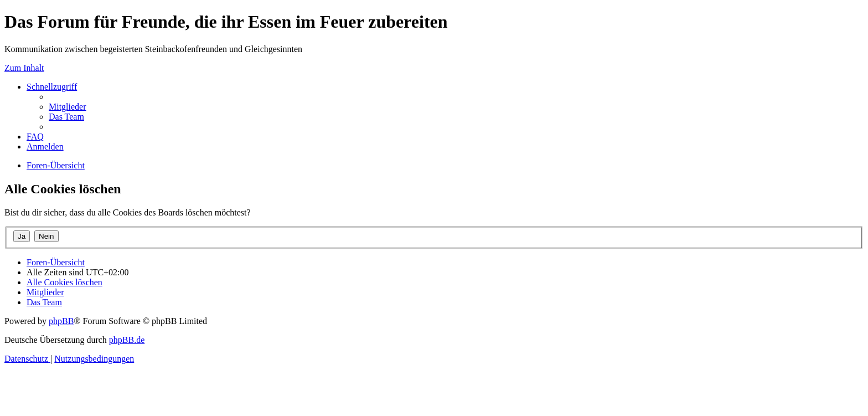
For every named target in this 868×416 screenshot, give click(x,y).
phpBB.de (127, 340)
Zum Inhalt (24, 68)
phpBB (61, 321)
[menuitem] (68, 107)
